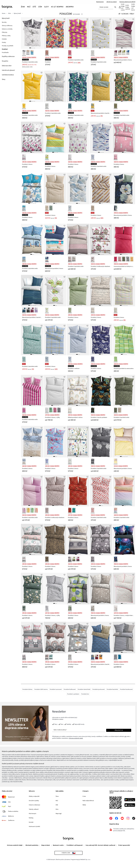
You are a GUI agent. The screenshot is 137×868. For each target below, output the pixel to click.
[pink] (70, 53)
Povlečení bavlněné (112, 689)
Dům (57, 809)
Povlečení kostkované (126, 689)
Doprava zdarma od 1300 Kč (127, 2)
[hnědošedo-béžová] (47, 510)
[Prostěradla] (5, 53)
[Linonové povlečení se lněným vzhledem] (124, 240)
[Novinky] (4, 22)
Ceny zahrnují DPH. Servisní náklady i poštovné (100, 845)
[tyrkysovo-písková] (32, 53)
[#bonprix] (70, 7)
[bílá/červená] (93, 510)
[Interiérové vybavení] (8, 70)
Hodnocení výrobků (34, 827)
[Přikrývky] (5, 32)
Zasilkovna (11, 820)
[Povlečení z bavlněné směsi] (32, 33)
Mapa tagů (59, 814)
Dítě (57, 805)
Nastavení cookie (58, 845)
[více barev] (93, 410)
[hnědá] (47, 559)
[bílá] (70, 157)
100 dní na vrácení (112, 2)
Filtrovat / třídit (126, 14)
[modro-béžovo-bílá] (24, 461)
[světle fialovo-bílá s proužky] (36, 310)
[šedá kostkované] (47, 608)
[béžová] (93, 310)
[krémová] (120, 53)
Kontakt (31, 822)
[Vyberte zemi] (69, 853)
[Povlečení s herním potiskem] (101, 391)
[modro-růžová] (47, 461)
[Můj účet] (122, 7)
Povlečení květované (70, 689)
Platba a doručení (7, 791)
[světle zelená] (70, 310)
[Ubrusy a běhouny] (7, 26)
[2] (32, 48)
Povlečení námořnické (84, 689)
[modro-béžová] (93, 657)
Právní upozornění (124, 845)
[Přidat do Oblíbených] (42, 19)
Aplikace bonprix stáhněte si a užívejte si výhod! (121, 792)
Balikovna (11, 816)
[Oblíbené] (128, 7)
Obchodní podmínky (32, 845)
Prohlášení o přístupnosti (75, 845)
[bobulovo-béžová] (97, 657)
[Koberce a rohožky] (7, 29)
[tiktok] (134, 818)
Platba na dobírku (13, 811)
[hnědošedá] (93, 208)
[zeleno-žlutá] (93, 106)
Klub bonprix (100, 2)
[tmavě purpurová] (55, 410)
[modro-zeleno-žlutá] (47, 157)
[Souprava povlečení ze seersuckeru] (124, 340)
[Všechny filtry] (127, 14)
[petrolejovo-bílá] (24, 310)
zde (125, 736)
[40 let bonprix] (57, 7)
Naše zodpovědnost (88, 801)
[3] (34, 48)
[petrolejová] (116, 208)
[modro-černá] (116, 559)
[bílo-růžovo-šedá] (24, 559)
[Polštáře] (5, 39)
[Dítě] (34, 7)
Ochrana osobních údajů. (76, 738)
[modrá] (128, 53)
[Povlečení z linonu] (32, 137)
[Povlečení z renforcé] (78, 340)
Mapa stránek (46, 845)
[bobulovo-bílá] (32, 310)
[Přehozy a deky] (6, 36)
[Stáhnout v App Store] (130, 805)
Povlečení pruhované (99, 689)
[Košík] (133, 7)
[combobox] (106, 7)
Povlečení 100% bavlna (41, 689)
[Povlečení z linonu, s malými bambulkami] (124, 589)
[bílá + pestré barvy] (70, 461)
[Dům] (40, 7)
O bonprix (86, 791)
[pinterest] (111, 818)
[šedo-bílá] (28, 310)
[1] (30, 48)
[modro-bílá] (93, 157)
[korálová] (36, 510)
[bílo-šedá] (24, 53)
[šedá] (47, 106)
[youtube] (122, 818)
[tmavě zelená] (51, 208)
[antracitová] (128, 259)
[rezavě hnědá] (70, 510)
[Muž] (29, 7)
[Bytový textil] (6, 18)
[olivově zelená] (124, 259)
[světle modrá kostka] (47, 359)
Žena (57, 796)
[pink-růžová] (24, 410)
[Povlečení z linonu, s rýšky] (55, 391)
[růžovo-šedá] (24, 657)
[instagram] (128, 818)
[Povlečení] (55, 33)
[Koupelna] (5, 61)
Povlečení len (85, 694)
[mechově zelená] (116, 410)
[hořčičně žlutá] (132, 259)
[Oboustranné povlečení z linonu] (124, 33)
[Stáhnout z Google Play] (130, 800)
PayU (10, 806)
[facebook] (117, 818)
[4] (58, 48)
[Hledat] (115, 7)
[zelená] (124, 53)
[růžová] (116, 157)
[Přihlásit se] (119, 730)
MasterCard (11, 797)
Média (84, 805)
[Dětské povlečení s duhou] (78, 391)
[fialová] (24, 510)
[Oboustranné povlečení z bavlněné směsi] (101, 86)
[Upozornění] (82, 14)
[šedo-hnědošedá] (74, 259)
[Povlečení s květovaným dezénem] (101, 240)
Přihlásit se (119, 730)
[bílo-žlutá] (93, 53)
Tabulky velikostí (34, 809)
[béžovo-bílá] (93, 608)
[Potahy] (4, 42)
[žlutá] (24, 106)
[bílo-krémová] (28, 53)
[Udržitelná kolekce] (8, 75)
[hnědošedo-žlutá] (116, 461)
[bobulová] (116, 53)
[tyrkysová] (24, 359)
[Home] (5, 13)
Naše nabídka (60, 791)
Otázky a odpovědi (34, 796)
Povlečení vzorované (56, 689)
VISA (9, 802)
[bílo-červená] (116, 608)
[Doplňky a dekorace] (8, 56)
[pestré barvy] (47, 53)
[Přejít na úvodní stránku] (11, 7)
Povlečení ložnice (27, 689)
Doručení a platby (34, 801)
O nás (84, 796)
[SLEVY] (46, 7)
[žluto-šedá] (101, 657)
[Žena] (23, 7)
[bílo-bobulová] (24, 157)
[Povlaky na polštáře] (8, 46)
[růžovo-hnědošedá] (70, 259)
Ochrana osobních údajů (15, 845)
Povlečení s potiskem (73, 694)
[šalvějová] (51, 410)
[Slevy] (4, 79)
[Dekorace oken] (7, 66)
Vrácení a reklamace (34, 805)
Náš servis (32, 791)
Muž (57, 801)
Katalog (31, 818)
